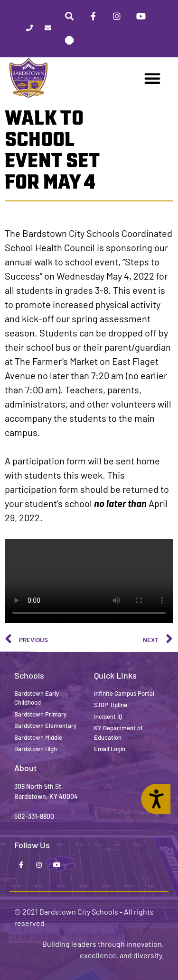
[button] (152, 78)
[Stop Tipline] (69, 40)
